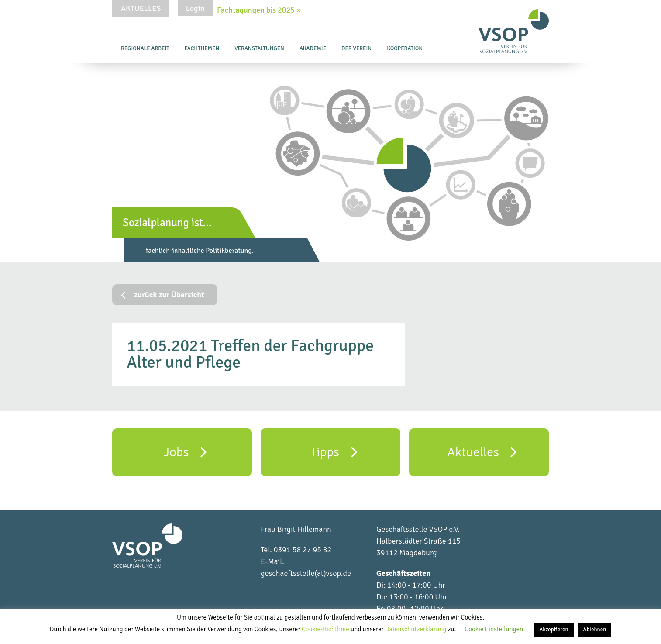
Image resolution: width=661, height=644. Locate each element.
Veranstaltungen (259, 48)
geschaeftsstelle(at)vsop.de (306, 573)
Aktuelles (141, 8)
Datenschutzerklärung (417, 629)
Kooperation (405, 48)
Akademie (313, 48)
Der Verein (356, 48)
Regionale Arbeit (145, 48)
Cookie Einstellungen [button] (494, 629)
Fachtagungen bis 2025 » (259, 10)
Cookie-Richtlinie (326, 629)
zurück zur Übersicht (163, 295)
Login (195, 8)
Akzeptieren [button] (554, 630)
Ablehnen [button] (595, 630)
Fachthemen (202, 48)
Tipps (334, 451)
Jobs (185, 451)
